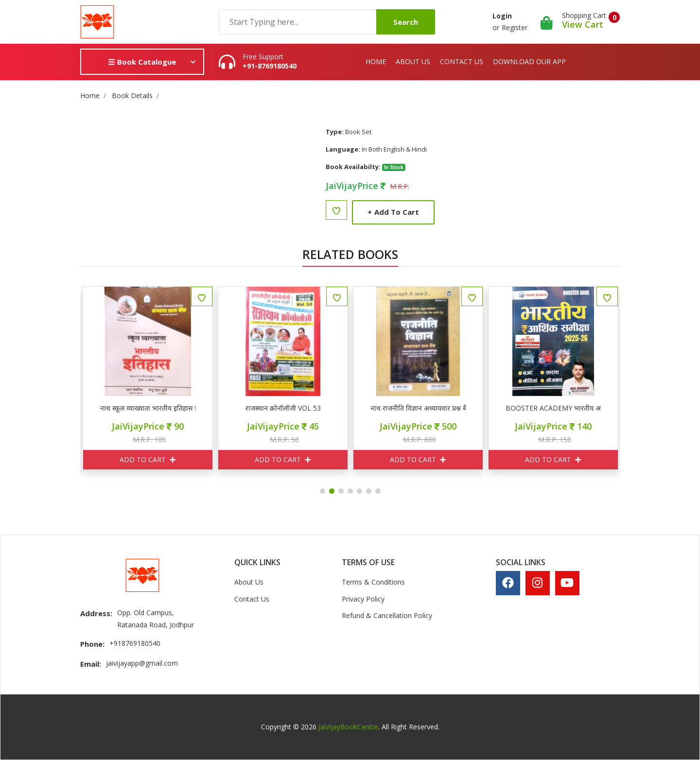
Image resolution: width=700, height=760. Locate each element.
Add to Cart (393, 212)
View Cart (583, 24)
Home (376, 61)
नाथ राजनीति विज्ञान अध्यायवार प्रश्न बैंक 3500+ (493, 408)
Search (406, 22)
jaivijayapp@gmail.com (142, 663)
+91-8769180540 (270, 66)
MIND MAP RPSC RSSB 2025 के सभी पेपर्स (87, 408)
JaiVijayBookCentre (348, 727)
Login (502, 16)
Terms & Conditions (373, 582)
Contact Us (462, 61)
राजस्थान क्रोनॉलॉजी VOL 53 (358, 408)
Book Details (132, 95)
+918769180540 (135, 643)
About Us (413, 61)
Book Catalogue (142, 62)
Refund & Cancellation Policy (387, 615)
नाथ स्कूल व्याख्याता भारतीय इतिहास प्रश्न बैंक (223, 408)
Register (515, 27)
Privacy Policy (363, 599)
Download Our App (529, 61)
